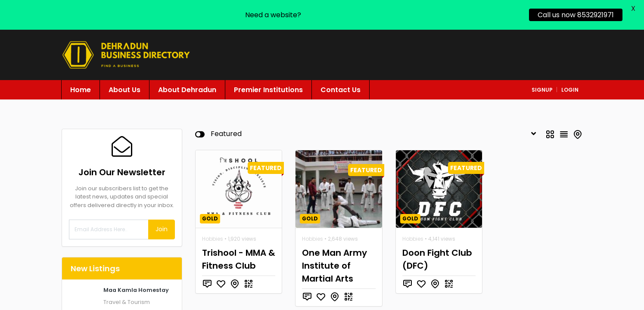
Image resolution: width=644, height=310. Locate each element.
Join (162, 223)
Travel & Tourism (127, 296)
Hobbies (213, 233)
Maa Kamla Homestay (136, 284)
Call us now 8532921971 (576, 15)
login (570, 84)
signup (542, 84)
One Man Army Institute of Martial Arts (334, 260)
